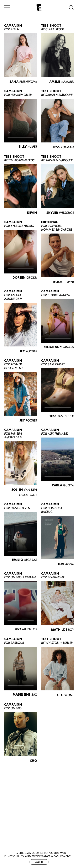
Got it (39, 862)
